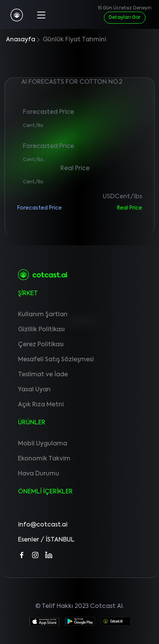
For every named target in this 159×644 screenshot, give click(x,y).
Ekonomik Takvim (44, 459)
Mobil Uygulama (43, 444)
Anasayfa (21, 40)
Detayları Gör (125, 18)
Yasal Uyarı (34, 390)
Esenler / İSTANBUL (46, 540)
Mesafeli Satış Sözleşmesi (56, 360)
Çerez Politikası (41, 345)
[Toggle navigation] (40, 14)
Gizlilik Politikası (41, 330)
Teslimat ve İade (43, 375)
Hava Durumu (39, 474)
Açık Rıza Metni (41, 405)
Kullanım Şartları (43, 315)
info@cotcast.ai (43, 525)
